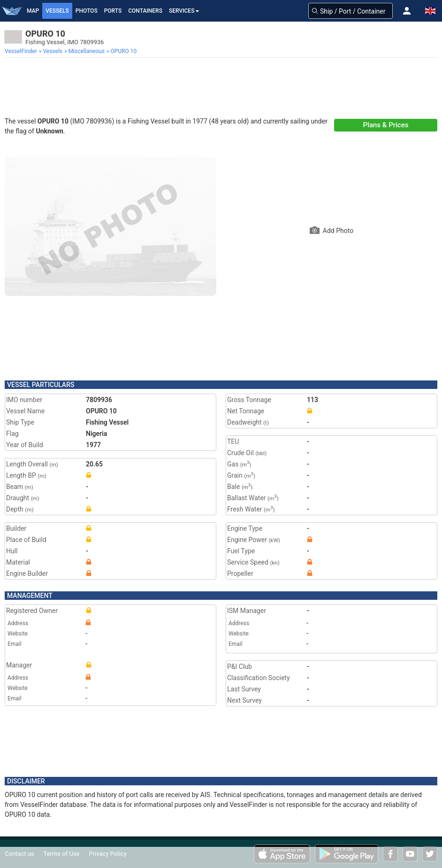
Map (33, 11)
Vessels (57, 11)
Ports (113, 11)
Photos (87, 11)
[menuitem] (22, 51)
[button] (407, 11)
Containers (145, 11)
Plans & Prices (386, 125)
